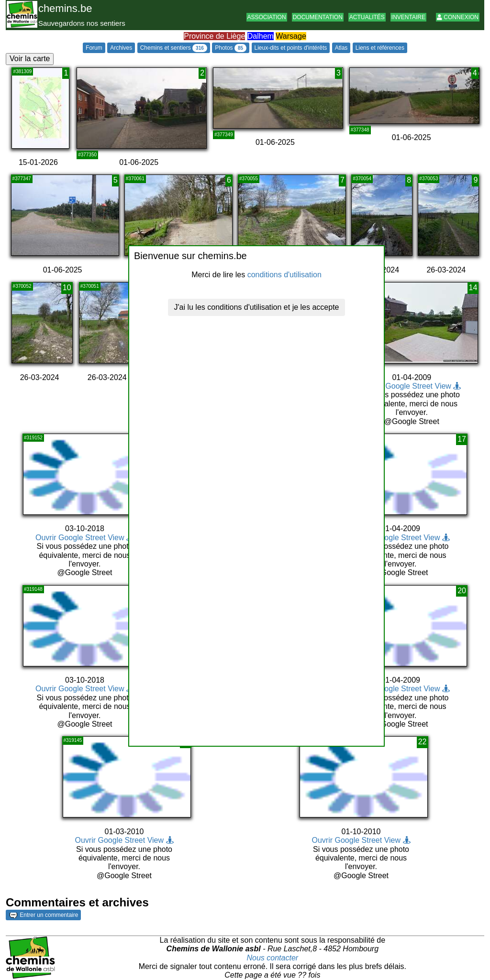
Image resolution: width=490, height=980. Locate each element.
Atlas (341, 48)
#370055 (249, 179)
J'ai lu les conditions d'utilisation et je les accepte (257, 307)
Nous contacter (273, 958)
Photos (231, 48)
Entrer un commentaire (44, 915)
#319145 (73, 740)
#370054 (362, 179)
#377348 (360, 130)
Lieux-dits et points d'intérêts (291, 48)
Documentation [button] (318, 17)
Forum (94, 48)
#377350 (87, 155)
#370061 (135, 179)
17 (462, 439)
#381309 (22, 71)
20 (462, 591)
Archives (121, 48)
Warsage (291, 36)
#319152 (33, 438)
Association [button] (267, 17)
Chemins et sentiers (174, 48)
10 (67, 288)
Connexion (458, 17)
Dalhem (261, 36)
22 (423, 742)
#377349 (224, 135)
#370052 (22, 286)
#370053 (429, 179)
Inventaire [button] (408, 17)
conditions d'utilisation (284, 275)
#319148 (33, 589)
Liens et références (380, 48)
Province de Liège (214, 36)
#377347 (22, 179)
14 (473, 288)
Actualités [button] (367, 17)
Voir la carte (30, 59)
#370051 (90, 286)
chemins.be (65, 8)
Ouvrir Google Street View (412, 386)
